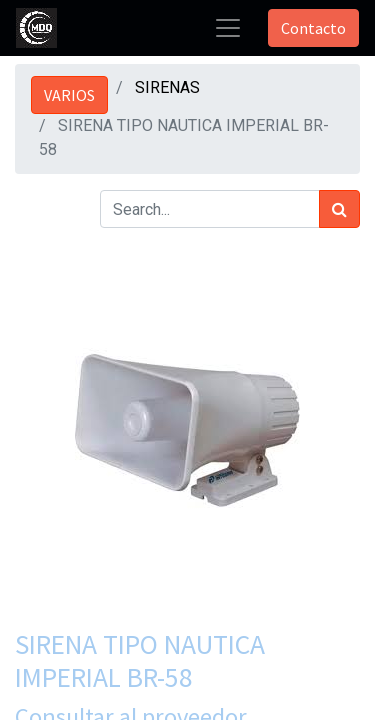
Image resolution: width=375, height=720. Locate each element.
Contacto (313, 28)
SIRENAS (167, 87)
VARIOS (69, 95)
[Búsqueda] (339, 209)
